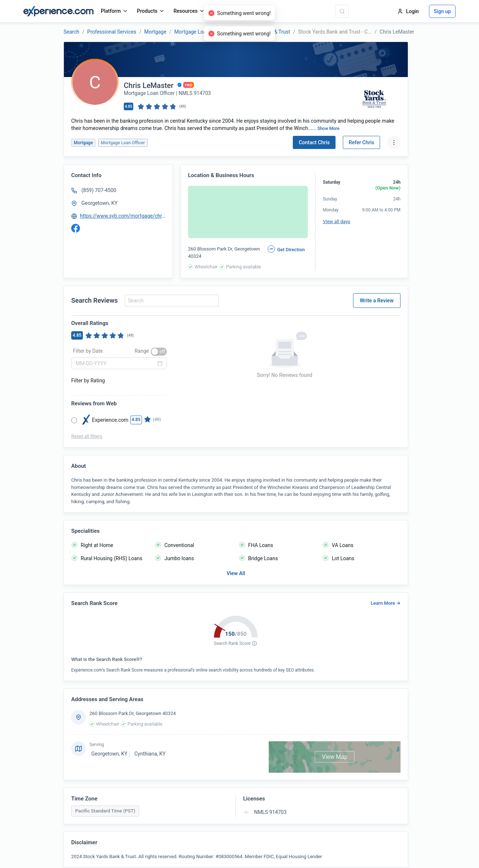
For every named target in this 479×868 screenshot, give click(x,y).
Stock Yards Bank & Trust (262, 32)
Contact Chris (314, 142)
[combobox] (171, 301)
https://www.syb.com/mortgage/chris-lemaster (123, 216)
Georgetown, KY (99, 203)
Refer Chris (361, 142)
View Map (334, 757)
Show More (328, 129)
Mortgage (155, 32)
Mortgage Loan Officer (200, 32)
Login (408, 11)
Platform (114, 11)
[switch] (159, 352)
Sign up (442, 11)
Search (71, 32)
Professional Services (112, 32)
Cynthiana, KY (150, 754)
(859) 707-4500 (99, 190)
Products (151, 11)
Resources (189, 11)
